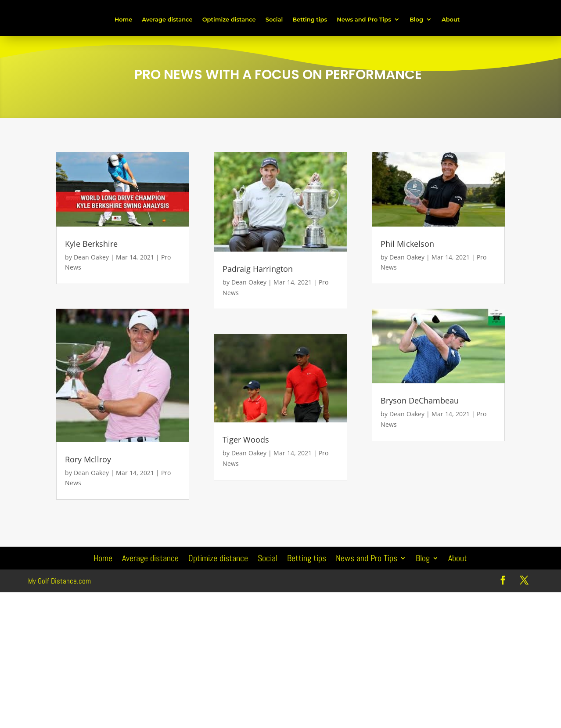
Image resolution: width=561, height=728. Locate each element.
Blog (416, 19)
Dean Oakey (91, 257)
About (451, 19)
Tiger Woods (246, 440)
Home (124, 19)
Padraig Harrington (258, 269)
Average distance (167, 19)
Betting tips (310, 19)
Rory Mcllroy (88, 459)
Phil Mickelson (407, 244)
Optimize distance (229, 19)
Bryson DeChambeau (420, 400)
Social (274, 19)
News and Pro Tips (364, 19)
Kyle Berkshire (91, 244)
